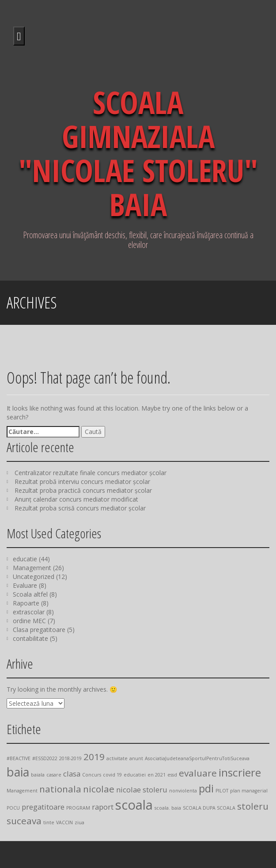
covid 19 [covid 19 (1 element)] (112, 775)
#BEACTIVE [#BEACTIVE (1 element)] (19, 758)
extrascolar (29, 612)
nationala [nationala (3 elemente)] (60, 789)
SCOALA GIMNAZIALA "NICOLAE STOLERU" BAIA (138, 153)
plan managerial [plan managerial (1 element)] (249, 791)
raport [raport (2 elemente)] (103, 807)
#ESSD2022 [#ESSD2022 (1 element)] (45, 758)
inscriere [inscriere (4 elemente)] (240, 772)
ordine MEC (29, 621)
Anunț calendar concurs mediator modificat (76, 499)
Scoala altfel (30, 594)
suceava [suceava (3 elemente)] (24, 821)
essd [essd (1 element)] (172, 775)
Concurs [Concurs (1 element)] (92, 775)
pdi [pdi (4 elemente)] (206, 788)
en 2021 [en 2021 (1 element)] (157, 775)
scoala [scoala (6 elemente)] (134, 805)
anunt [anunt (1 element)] (136, 758)
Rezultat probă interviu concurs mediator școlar (82, 482)
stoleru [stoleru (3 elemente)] (253, 806)
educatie (25, 559)
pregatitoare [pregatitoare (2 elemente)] (43, 807)
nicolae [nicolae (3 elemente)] (99, 789)
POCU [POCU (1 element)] (13, 808)
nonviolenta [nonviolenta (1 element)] (183, 791)
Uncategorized (34, 577)
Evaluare (25, 585)
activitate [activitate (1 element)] (117, 758)
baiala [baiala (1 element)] (38, 775)
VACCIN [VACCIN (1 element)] (64, 822)
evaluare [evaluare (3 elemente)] (198, 773)
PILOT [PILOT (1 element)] (222, 791)
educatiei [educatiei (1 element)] (135, 775)
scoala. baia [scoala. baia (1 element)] (168, 808)
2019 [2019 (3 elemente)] (94, 757)
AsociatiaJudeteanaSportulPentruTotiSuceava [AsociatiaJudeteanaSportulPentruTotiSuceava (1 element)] (197, 758)
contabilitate (30, 638)
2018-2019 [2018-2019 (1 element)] (70, 758)
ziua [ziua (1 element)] (79, 822)
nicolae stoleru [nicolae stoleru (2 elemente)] (142, 790)
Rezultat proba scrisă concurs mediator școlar (80, 508)
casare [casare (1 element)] (54, 775)
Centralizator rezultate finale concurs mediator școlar (91, 473)
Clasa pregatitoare (39, 630)
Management (32, 568)
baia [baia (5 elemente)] (18, 772)
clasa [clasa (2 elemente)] (72, 774)
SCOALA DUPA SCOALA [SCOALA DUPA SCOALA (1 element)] (209, 808)
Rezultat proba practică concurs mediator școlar (83, 490)
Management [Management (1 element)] (22, 791)
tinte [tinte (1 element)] (49, 822)
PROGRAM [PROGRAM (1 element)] (78, 808)
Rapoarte (26, 603)
